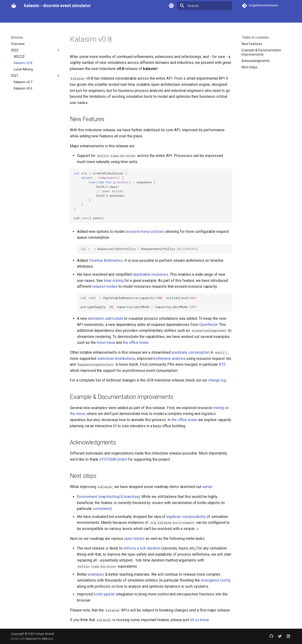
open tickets (134, 539)
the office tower (136, 343)
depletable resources (151, 274)
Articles (65, 17)
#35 (222, 364)
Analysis (47, 17)
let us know (199, 620)
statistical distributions (116, 359)
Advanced (104, 17)
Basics (30, 17)
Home (15, 17)
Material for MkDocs (39, 639)
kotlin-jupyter (104, 594)
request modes (105, 286)
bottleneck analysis (169, 359)
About (122, 17)
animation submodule (106, 318)
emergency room (215, 580)
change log (217, 380)
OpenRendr (208, 325)
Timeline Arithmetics (106, 260)
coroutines (102, 509)
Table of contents (255, 37)
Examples (83, 17)
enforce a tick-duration (142, 548)
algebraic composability (186, 517)
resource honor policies (145, 232)
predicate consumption (191, 352)
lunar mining (114, 281)
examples (96, 574)
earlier (207, 487)
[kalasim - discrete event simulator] (14, 6)
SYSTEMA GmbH (113, 459)
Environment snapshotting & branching (108, 497)
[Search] (205, 6)
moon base (106, 343)
